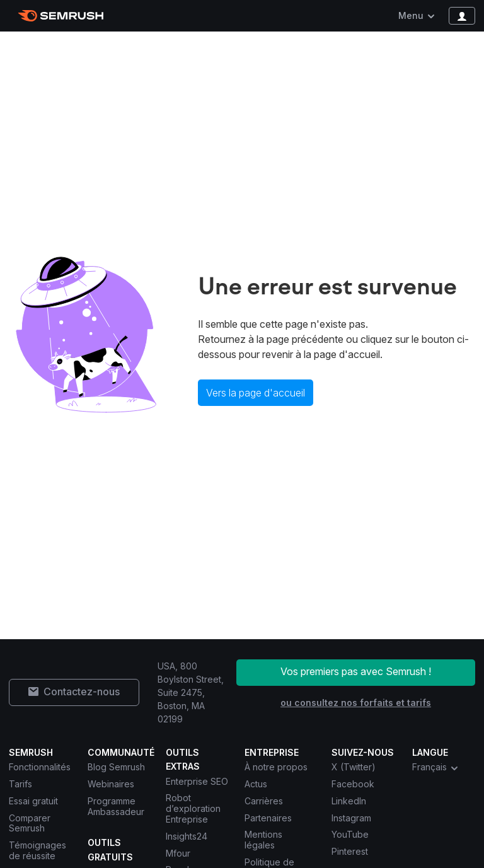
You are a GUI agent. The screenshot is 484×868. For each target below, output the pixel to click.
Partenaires (268, 818)
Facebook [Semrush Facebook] (353, 784)
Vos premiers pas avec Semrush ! (356, 671)
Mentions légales (263, 840)
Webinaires (111, 784)
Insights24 (187, 836)
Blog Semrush (116, 767)
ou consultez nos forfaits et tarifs (356, 703)
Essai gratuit (33, 801)
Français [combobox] (436, 767)
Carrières (264, 801)
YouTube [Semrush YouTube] (350, 834)
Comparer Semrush (30, 823)
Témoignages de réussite (37, 850)
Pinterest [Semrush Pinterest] (350, 851)
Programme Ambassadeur (116, 806)
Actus (256, 784)
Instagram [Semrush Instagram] (351, 818)
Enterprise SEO (197, 781)
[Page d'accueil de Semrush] (61, 16)
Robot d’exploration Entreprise (193, 808)
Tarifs (20, 784)
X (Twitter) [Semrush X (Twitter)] (354, 767)
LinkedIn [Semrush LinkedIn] (349, 801)
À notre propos (276, 767)
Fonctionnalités (40, 767)
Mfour (178, 853)
